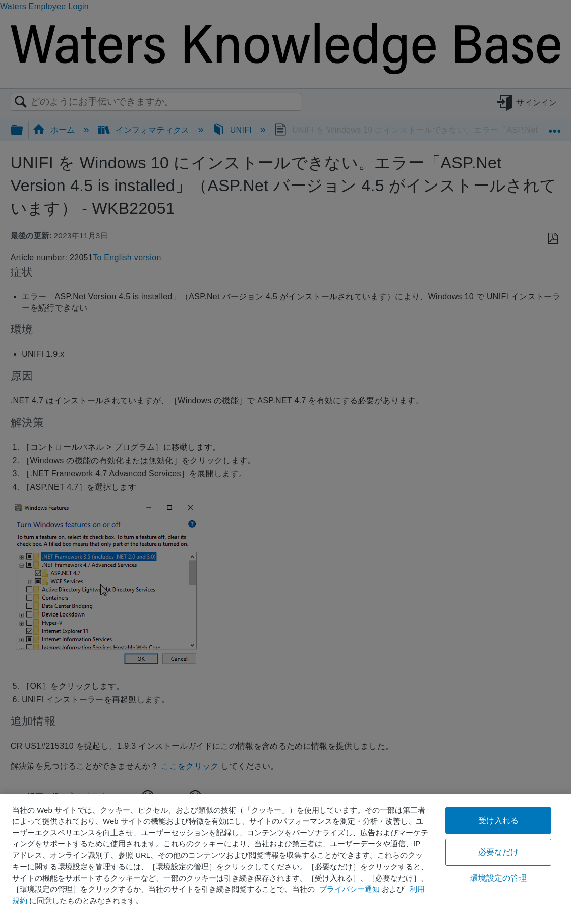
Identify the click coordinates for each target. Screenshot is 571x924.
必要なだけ (499, 852)
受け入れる (499, 820)
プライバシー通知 (350, 889)
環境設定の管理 (498, 878)
